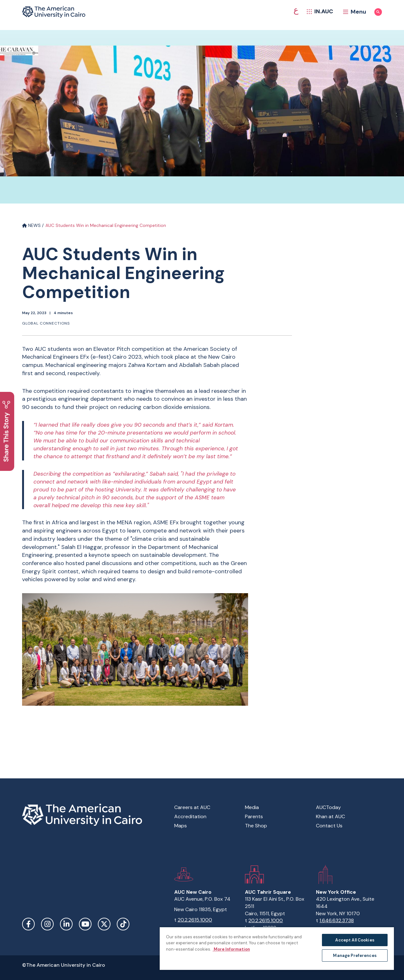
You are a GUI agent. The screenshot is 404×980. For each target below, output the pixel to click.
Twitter (104, 924)
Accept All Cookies (355, 940)
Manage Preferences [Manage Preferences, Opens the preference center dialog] (355, 956)
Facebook (28, 924)
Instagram (47, 924)
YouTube (85, 924)
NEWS (31, 225)
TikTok (123, 924)
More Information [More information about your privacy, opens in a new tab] (231, 949)
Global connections (46, 323)
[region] (277, 948)
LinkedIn (66, 924)
